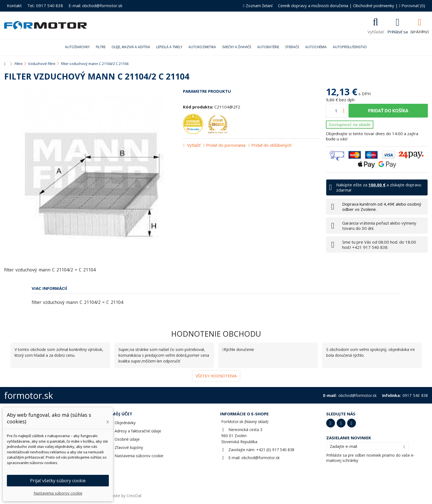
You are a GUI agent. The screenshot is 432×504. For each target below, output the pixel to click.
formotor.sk (29, 395)
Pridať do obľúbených (271, 145)
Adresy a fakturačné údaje (138, 431)
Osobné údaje (127, 439)
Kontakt (14, 6)
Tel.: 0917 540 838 (45, 6)
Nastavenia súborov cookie (139, 456)
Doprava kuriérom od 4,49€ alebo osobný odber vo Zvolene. (382, 207)
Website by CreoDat (124, 496)
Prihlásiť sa (398, 31)
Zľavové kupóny (129, 447)
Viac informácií (49, 288)
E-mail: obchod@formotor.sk (95, 6)
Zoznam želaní (258, 6)
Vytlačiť (193, 145)
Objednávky (125, 423)
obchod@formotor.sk (260, 458)
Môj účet (122, 414)
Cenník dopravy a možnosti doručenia (313, 6)
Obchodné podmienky (374, 6)
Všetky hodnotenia (216, 376)
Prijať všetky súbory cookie (58, 481)
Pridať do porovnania (226, 145)
